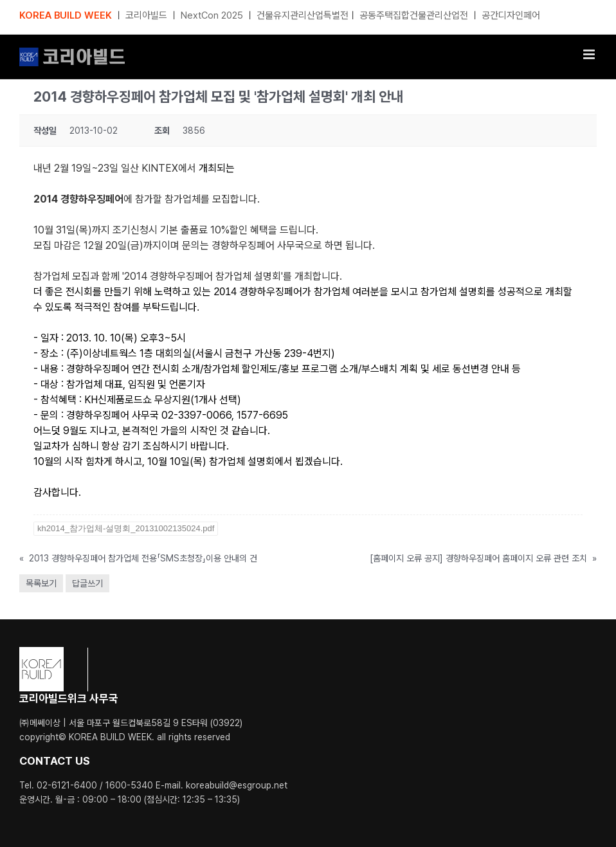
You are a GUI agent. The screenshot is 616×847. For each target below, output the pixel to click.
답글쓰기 (87, 583)
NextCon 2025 (212, 15)
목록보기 (41, 583)
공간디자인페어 (511, 15)
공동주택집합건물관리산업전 (414, 15)
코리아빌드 (146, 15)
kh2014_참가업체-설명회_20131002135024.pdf (126, 528)
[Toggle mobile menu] (590, 54)
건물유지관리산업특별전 (303, 15)
